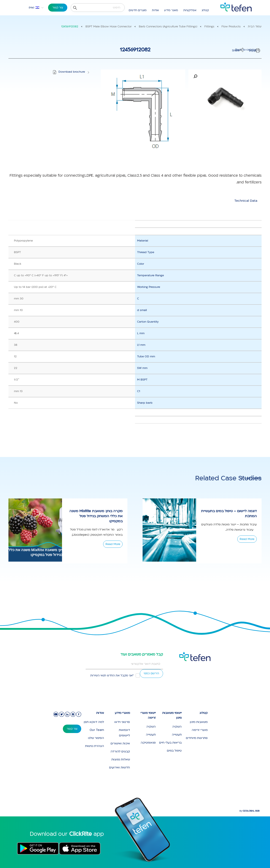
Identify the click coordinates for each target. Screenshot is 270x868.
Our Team (97, 730)
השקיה (177, 727)
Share (236, 51)
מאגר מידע (171, 10)
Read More (113, 544)
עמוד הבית (255, 27)
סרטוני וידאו (122, 722)
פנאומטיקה (148, 743)
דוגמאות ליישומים (124, 733)
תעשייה (177, 735)
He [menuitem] (31, 8)
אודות (155, 10)
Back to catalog (246, 50)
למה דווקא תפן (94, 722)
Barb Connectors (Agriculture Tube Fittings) (168, 27)
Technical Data (246, 201)
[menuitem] (33, 8)
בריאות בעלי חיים (170, 743)
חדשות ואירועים (119, 767)
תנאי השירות (98, 676)
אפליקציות (190, 10)
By (249, 811)
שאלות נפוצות (121, 759)
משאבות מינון (199, 722)
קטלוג (205, 10)
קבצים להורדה (120, 751)
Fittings (209, 27)
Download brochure (72, 72)
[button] (195, 76)
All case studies (251, 478)
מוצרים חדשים (138, 10)
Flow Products (231, 27)
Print (252, 51)
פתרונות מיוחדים (197, 738)
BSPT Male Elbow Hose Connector (109, 27)
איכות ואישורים (120, 743)
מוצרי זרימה (200, 730)
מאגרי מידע (122, 713)
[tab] (246, 201)
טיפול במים (174, 751)
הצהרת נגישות (94, 746)
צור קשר (58, 8)
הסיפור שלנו (96, 738)
